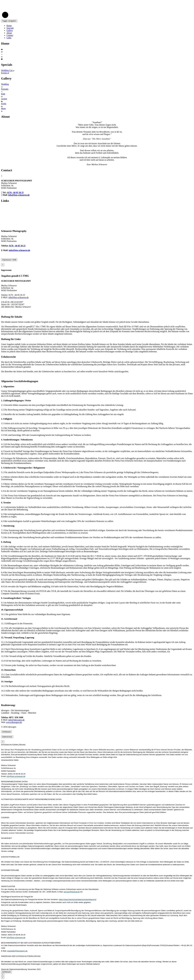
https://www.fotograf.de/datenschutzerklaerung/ (78, 899)
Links (9, 38)
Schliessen (6, 732)
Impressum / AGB (9, 260)
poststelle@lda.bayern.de (17, 951)
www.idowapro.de (14, 722)
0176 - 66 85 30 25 (15, 193)
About (9, 33)
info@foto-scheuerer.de (19, 195)
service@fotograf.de (72, 892)
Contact (10, 35)
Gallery (10, 30)
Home (9, 26)
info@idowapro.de (16, 720)
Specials (10, 28)
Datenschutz (7, 737)
